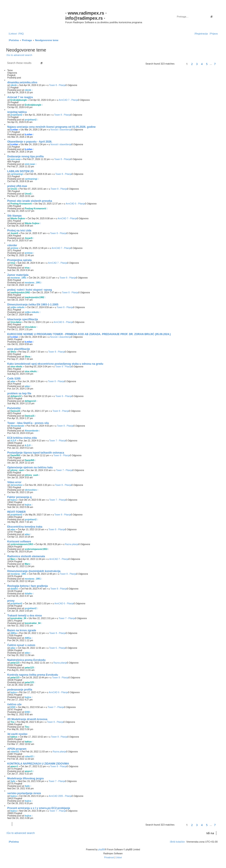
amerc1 (14, 766)
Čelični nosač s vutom (21, 645)
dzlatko (14, 589)
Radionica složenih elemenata (26, 556)
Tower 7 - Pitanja (57, 441)
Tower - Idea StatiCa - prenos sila (28, 423)
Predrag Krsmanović (21, 204)
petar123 (15, 663)
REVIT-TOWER (16, 512)
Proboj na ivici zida (19, 231)
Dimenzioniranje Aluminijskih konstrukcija (34, 571)
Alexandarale (17, 426)
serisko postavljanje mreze (24, 793)
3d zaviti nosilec (17, 734)
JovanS (14, 233)
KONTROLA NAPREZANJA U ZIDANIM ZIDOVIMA (38, 764)
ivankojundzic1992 (20, 293)
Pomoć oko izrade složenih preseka (30, 201)
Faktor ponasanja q (19, 497)
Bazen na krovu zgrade (22, 630)
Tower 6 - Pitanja (64, 396)
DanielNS (15, 455)
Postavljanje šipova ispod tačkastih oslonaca (36, 453)
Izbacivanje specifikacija (23, 319)
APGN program (17, 749)
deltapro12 (16, 396)
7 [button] (215, 64)
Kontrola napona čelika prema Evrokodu (33, 675)
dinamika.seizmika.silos (22, 82)
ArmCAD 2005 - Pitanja (60, 796)
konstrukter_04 (18, 618)
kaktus (14, 737)
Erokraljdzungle (19, 100)
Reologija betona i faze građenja (27, 586)
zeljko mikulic (18, 307)
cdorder (12, 245)
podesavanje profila (20, 690)
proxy (11, 601)
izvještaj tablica (17, 112)
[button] (180, 64)
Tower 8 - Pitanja (57, 85)
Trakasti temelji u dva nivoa (24, 616)
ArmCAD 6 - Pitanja (75, 204)
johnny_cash (17, 470)
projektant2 (16, 115)
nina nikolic (16, 367)
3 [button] (197, 64)
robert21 (15, 752)
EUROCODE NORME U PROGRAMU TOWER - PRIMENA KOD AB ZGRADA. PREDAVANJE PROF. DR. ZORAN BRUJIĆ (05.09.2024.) (89, 334)
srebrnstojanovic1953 (22, 544)
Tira (12, 722)
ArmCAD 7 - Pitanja (68, 100)
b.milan (14, 130)
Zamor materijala (18, 275)
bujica (14, 500)
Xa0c (13, 781)
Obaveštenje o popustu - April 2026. (30, 142)
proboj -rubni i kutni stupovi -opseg (30, 290)
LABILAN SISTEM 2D (20, 171)
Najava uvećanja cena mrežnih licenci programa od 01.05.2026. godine (51, 127)
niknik (14, 85)
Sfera (13, 352)
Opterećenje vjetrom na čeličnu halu (30, 467)
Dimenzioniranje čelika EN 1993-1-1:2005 (33, 305)
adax (13, 381)
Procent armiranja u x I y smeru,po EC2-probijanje (39, 808)
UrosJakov (16, 322)
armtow (14, 248)
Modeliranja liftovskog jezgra (25, 778)
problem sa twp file (19, 393)
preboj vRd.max (17, 186)
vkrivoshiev (16, 485)
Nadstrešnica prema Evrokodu (26, 660)
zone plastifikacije (19, 349)
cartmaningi (17, 174)
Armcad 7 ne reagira (20, 97)
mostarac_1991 (18, 278)
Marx (13, 559)
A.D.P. (13, 441)
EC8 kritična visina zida (22, 438)
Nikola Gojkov (18, 218)
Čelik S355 (14, 379)
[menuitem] (21, 34)
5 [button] (207, 64)
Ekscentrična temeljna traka (25, 527)
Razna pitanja (72, 544)
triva (13, 263)
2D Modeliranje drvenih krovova (27, 719)
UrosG (14, 189)
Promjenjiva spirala (19, 260)
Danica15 (15, 411)
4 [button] (202, 64)
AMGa (14, 633)
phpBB (102, 850)
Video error (14, 482)
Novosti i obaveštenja (61, 130)
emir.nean (16, 159)
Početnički (14, 408)
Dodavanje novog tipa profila (25, 156)
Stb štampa (14, 216)
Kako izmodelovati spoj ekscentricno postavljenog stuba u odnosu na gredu (55, 364)
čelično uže (14, 704)
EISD (13, 707)
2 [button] (192, 64)
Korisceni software (19, 542)
